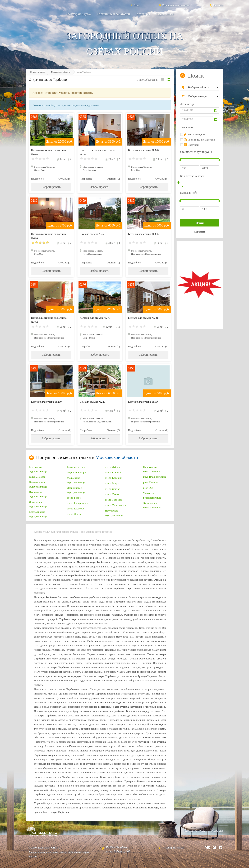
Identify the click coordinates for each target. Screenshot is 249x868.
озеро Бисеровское (78, 503)
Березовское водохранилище (38, 469)
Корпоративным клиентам (174, 5)
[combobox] (203, 87)
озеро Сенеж (112, 494)
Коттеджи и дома (79, 14)
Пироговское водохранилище (152, 469)
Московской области (117, 457)
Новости (217, 830)
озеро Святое (113, 489)
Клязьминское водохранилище (38, 514)
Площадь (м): (189, 192)
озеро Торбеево (114, 500)
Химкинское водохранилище (152, 505)
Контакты (216, 5)
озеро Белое (74, 498)
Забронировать (51, 187)
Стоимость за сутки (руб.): (196, 152)
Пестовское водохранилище (114, 513)
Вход (135, 5)
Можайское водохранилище (76, 480)
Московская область (61, 72)
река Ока (148, 488)
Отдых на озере (38, 72)
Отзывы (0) (65, 179)
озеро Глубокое (76, 508)
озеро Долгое (74, 514)
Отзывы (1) (65, 262)
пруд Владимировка (155, 477)
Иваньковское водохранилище (38, 484)
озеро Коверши (114, 478)
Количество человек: (193, 176)
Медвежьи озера (76, 472)
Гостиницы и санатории (114, 14)
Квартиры (143, 14)
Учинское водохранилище (152, 495)
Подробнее (37, 179)
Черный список (194, 830)
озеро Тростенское (116, 505)
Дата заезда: (187, 104)
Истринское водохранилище (38, 504)
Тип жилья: (187, 127)
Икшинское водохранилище (38, 494)
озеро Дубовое (114, 467)
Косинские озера (77, 467)
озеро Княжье (113, 472)
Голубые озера (37, 477)
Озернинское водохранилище (76, 490)
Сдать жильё (165, 14)
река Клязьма (151, 482)
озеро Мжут (112, 483)
